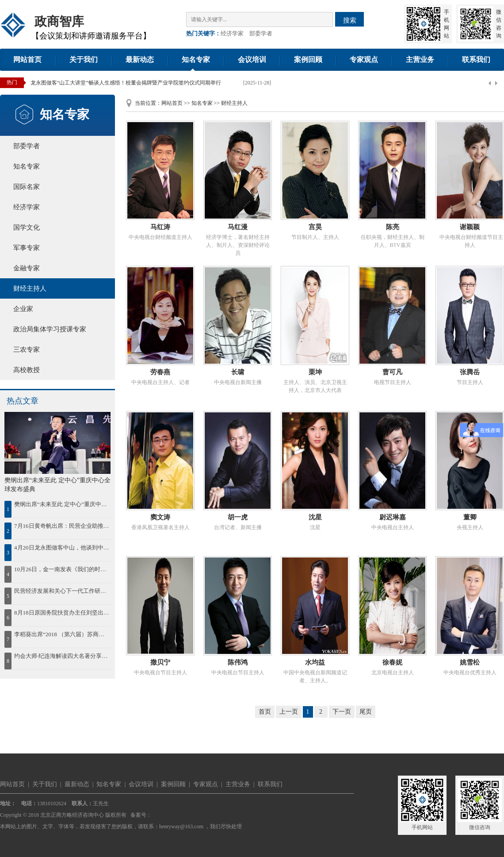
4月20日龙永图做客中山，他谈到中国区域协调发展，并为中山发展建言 (62, 548)
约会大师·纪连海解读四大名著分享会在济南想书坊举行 (62, 656)
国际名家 (27, 187)
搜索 (350, 20)
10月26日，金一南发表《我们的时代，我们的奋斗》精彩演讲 (62, 569)
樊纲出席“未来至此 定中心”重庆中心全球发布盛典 (62, 504)
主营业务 (420, 60)
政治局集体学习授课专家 (50, 329)
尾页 (366, 712)
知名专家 (196, 60)
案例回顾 (308, 60)
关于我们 (84, 60)
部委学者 (261, 33)
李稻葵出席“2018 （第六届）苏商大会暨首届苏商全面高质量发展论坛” (62, 634)
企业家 (23, 309)
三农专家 (27, 350)
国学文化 (27, 227)
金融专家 (27, 268)
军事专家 (27, 248)
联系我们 (476, 60)
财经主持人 (30, 288)
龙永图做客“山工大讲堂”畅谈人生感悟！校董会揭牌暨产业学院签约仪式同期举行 (126, 83)
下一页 (342, 712)
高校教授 (27, 370)
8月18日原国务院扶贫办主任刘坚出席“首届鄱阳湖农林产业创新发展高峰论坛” (62, 613)
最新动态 (140, 60)
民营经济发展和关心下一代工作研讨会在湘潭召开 (62, 591)
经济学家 (232, 33)
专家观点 (364, 60)
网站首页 (27, 60)
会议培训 (252, 60)
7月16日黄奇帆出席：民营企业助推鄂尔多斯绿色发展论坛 (62, 526)
